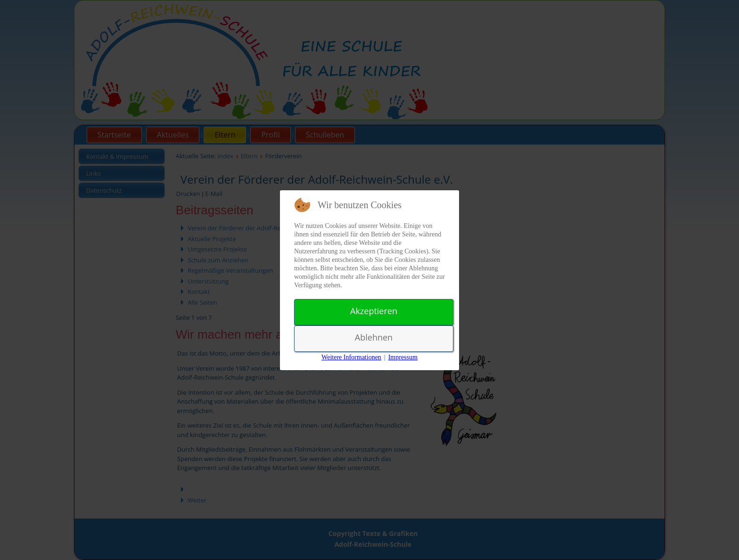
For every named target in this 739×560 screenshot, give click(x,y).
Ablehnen (374, 337)
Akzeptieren (374, 311)
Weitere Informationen (351, 357)
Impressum (403, 357)
